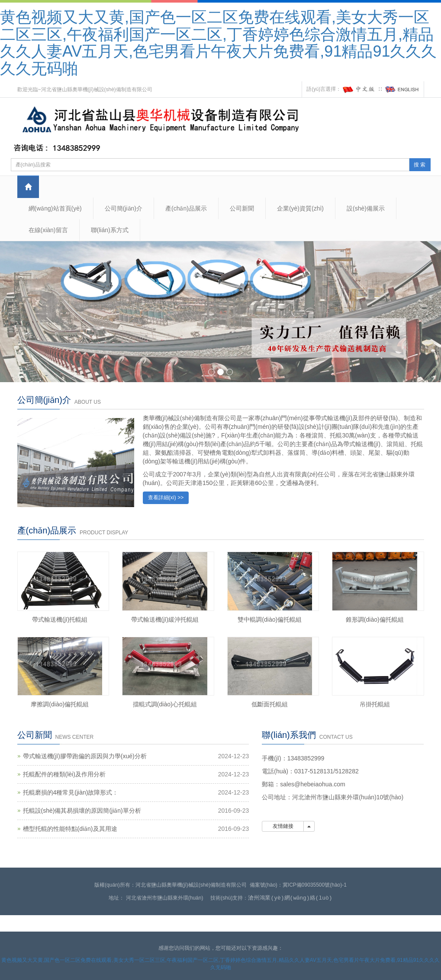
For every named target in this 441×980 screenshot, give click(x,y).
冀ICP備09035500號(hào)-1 (315, 885)
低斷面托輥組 (270, 704)
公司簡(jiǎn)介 (124, 208)
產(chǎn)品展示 (186, 208)
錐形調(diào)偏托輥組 (375, 619)
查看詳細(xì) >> (166, 498)
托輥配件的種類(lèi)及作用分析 (64, 774)
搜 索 (420, 165)
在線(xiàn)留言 (48, 230)
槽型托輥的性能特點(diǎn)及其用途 (70, 829)
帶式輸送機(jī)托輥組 (60, 619)
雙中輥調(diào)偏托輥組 (270, 619)
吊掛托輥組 (375, 704)
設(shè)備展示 (366, 208)
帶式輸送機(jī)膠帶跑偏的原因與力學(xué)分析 (85, 756)
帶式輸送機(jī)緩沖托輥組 (165, 619)
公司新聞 (242, 208)
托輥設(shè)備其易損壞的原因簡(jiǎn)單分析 (82, 811)
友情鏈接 (283, 826)
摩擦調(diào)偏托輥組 (60, 704)
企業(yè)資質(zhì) (300, 208)
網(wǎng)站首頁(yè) (55, 208)
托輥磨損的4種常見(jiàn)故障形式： (71, 792)
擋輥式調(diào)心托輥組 (165, 704)
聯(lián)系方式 (110, 230)
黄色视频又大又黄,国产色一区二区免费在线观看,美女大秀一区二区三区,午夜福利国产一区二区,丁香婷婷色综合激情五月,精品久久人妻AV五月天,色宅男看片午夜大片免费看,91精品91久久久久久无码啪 (218, 43)
